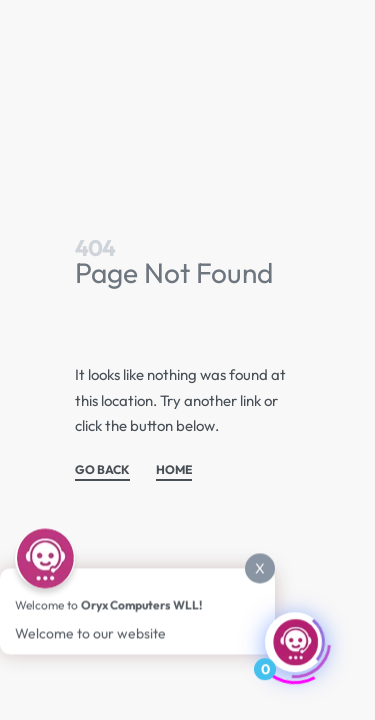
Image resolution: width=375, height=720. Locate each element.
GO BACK (102, 470)
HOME (174, 470)
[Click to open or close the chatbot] (295, 641)
